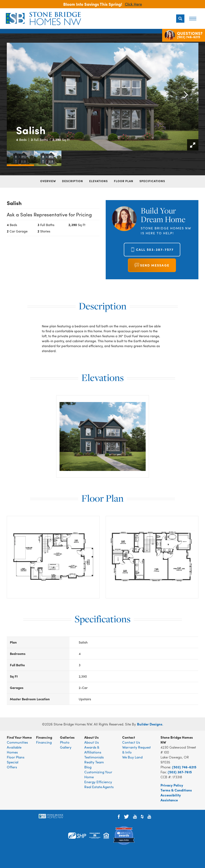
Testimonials (94, 757)
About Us (91, 742)
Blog (88, 767)
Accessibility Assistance (171, 797)
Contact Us (131, 742)
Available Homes (14, 750)
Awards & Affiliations (93, 750)
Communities (17, 742)
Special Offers (13, 764)
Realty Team (94, 762)
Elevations (98, 181)
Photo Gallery (66, 745)
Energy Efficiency (98, 782)
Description (73, 181)
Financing (44, 742)
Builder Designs (150, 724)
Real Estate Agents (99, 787)
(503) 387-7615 (180, 772)
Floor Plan (124, 181)
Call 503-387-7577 (155, 249)
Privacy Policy (172, 785)
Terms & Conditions (176, 790)
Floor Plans (16, 757)
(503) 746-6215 (184, 767)
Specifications (152, 181)
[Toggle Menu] (193, 19)
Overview (48, 181)
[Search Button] (180, 19)
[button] (180, 19)
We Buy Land (132, 757)
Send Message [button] (155, 265)
